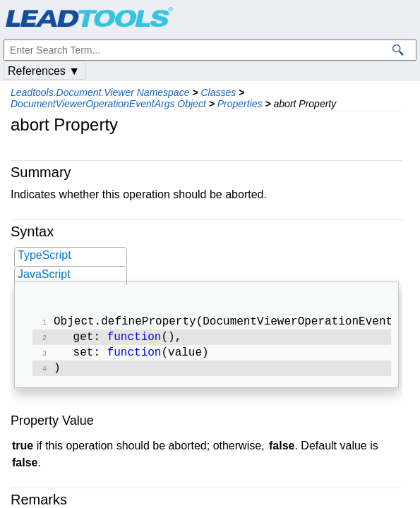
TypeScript (44, 255)
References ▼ (44, 71)
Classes (218, 92)
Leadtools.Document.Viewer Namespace (100, 92)
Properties (240, 104)
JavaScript (44, 274)
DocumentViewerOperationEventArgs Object (108, 104)
